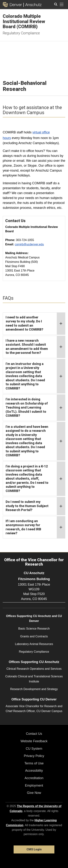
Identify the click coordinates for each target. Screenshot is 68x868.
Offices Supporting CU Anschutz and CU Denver (34, 618)
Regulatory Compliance (21, 33)
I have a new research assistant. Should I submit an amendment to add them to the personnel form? (35, 347)
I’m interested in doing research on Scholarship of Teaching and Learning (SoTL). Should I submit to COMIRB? (35, 408)
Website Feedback (34, 741)
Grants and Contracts (34, 636)
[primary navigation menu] (62, 5)
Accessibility (34, 771)
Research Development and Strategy (34, 689)
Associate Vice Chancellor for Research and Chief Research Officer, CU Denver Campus (34, 709)
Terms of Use (34, 763)
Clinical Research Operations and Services (34, 669)
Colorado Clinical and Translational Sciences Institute (34, 679)
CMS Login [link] (34, 849)
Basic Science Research (34, 629)
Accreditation (34, 778)
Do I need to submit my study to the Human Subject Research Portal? (35, 506)
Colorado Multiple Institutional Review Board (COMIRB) (24, 21)
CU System (34, 749)
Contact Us (34, 734)
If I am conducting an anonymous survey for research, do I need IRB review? (35, 527)
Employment (34, 785)
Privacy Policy (34, 756)
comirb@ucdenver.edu (29, 244)
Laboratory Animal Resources (34, 644)
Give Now (34, 793)
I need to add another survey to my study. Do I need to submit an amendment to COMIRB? (35, 324)
